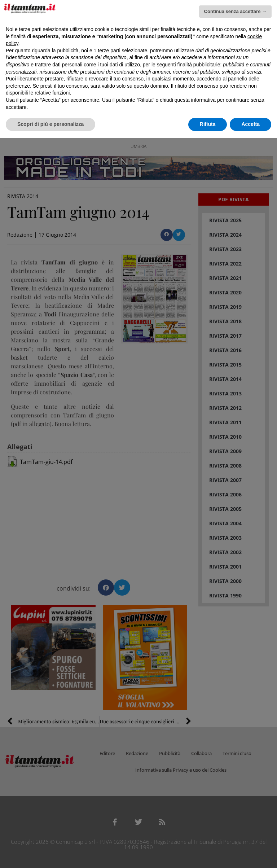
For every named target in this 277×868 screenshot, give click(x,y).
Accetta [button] (250, 124)
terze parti (109, 51)
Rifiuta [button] (208, 124)
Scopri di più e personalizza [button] (50, 124)
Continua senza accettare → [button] (235, 11)
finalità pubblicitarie (199, 65)
